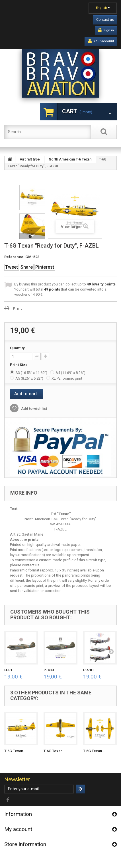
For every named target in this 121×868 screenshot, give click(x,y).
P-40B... (50, 670)
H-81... (10, 670)
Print (17, 308)
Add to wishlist (34, 409)
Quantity (17, 348)
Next (32, 236)
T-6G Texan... (15, 751)
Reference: (14, 257)
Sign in (106, 30)
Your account (101, 41)
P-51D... (90, 670)
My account (18, 829)
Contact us (105, 19)
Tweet (12, 267)
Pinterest (45, 267)
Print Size (19, 365)
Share (27, 267)
